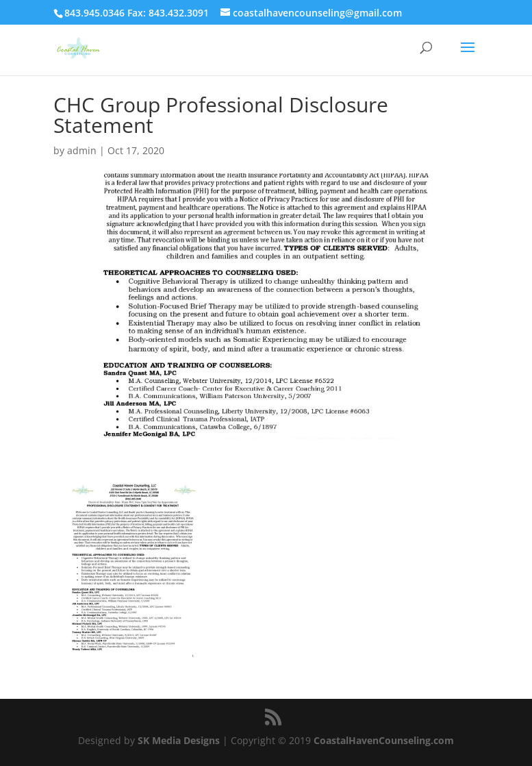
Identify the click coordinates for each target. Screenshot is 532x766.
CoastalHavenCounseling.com (384, 740)
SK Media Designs (179, 740)
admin (82, 150)
